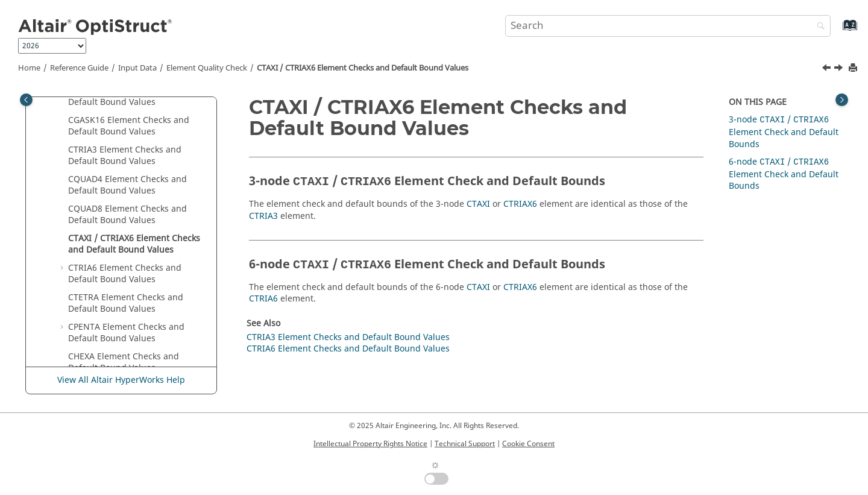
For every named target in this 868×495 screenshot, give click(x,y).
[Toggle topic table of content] (842, 100)
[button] (63, 121)
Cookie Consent (528, 444)
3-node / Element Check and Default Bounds (784, 132)
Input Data (137, 68)
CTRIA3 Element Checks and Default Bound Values (125, 156)
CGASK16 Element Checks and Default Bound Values (129, 126)
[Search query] (668, 26)
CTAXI (478, 204)
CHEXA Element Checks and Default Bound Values (124, 363)
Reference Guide (79, 68)
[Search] (818, 27)
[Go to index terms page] (837, 31)
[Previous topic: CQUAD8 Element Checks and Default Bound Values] (828, 69)
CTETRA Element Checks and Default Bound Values (126, 304)
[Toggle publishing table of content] (26, 100)
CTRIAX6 (520, 204)
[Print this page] (854, 68)
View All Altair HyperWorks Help (121, 380)
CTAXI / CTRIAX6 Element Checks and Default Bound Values (363, 68)
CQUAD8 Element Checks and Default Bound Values (127, 215)
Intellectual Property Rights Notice (370, 444)
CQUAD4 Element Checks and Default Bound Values (127, 185)
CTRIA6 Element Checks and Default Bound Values (125, 274)
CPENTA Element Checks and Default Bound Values (126, 333)
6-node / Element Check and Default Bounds (784, 174)
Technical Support (465, 444)
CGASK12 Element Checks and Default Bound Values (129, 97)
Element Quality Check (207, 68)
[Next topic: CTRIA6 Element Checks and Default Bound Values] (840, 69)
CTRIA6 (263, 299)
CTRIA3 (263, 216)
